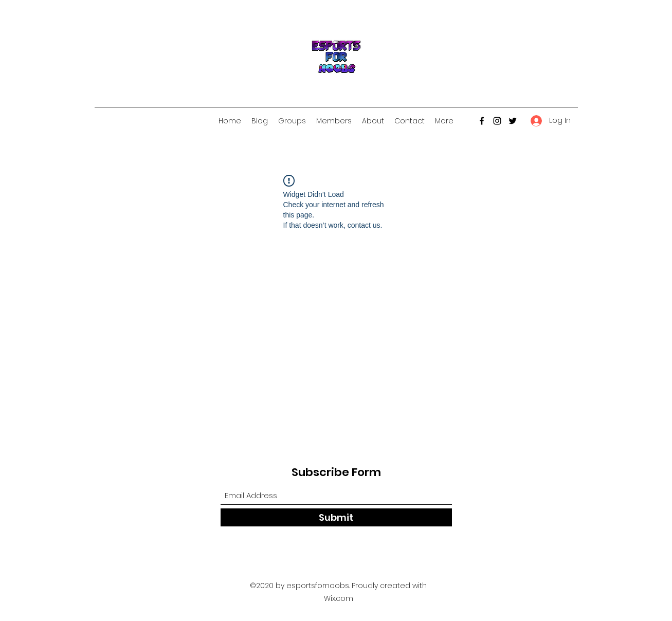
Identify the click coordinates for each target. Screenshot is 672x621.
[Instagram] (497, 121)
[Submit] (336, 517)
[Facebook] (482, 121)
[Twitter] (513, 121)
